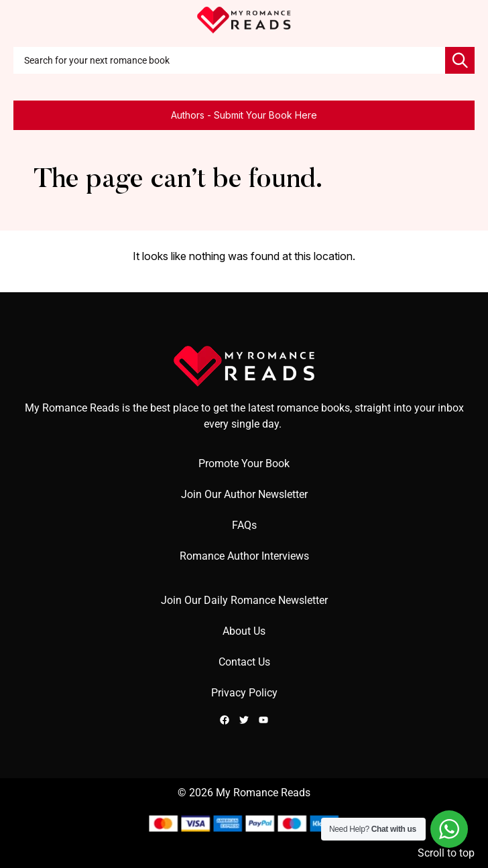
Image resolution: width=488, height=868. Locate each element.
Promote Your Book (244, 463)
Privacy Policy (244, 693)
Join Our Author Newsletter (244, 494)
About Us (244, 631)
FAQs (244, 525)
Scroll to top (446, 853)
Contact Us (244, 662)
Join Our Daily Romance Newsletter (244, 600)
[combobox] (229, 60)
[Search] (460, 60)
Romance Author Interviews (244, 556)
